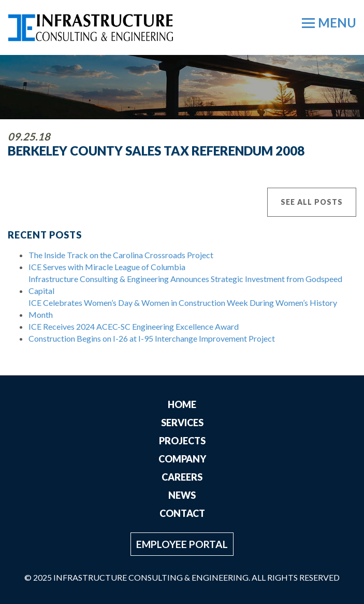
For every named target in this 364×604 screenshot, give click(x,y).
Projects (182, 441)
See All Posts (312, 202)
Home (182, 404)
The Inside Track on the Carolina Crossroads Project (121, 255)
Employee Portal (182, 544)
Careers (182, 477)
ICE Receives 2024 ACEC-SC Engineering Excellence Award (134, 326)
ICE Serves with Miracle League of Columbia (107, 267)
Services (182, 423)
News (182, 495)
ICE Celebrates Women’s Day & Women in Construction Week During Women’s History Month (183, 308)
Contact (182, 513)
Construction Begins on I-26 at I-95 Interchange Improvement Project (152, 338)
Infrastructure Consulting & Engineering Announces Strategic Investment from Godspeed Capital (185, 285)
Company (182, 459)
